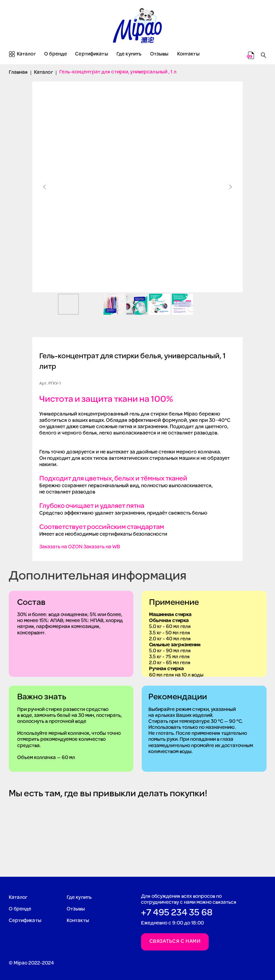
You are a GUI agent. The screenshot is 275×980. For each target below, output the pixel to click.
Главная (18, 73)
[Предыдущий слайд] (45, 187)
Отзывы (159, 54)
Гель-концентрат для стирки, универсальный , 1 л (118, 72)
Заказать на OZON (61, 547)
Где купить (129, 54)
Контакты (188, 54)
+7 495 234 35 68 (177, 913)
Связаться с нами (175, 942)
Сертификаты (91, 54)
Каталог (26, 54)
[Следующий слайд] (230, 187)
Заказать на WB (102, 547)
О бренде (56, 54)
